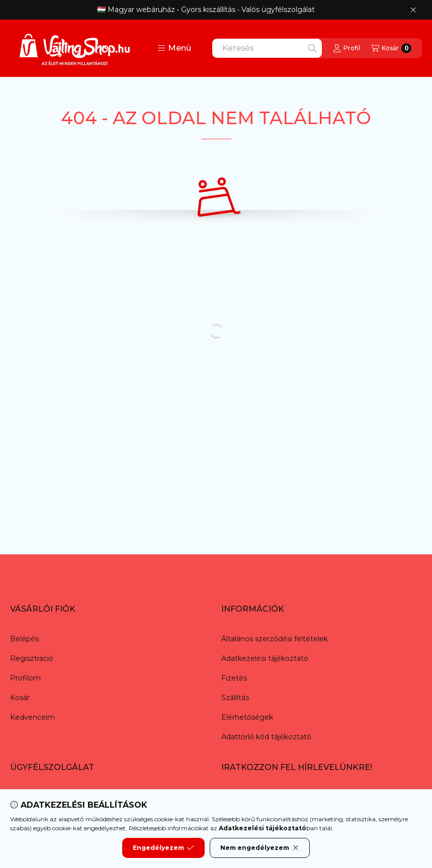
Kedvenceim (32, 717)
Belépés (24, 639)
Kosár (20, 698)
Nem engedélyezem (260, 848)
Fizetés (234, 678)
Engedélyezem (163, 848)
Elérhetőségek (247, 717)
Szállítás (235, 698)
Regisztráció (32, 658)
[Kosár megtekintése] (391, 48)
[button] (174, 48)
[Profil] (347, 48)
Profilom (25, 678)
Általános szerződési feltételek (275, 639)
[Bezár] (413, 10)
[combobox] (267, 48)
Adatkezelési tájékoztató (265, 658)
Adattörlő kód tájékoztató (266, 737)
